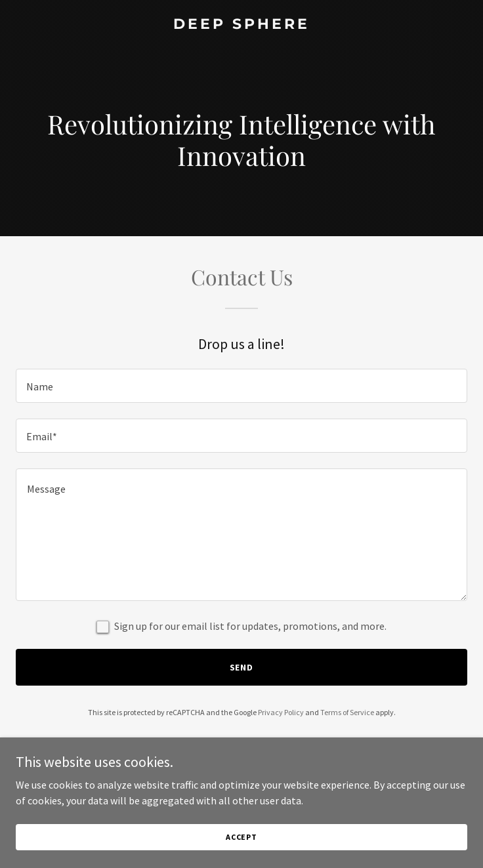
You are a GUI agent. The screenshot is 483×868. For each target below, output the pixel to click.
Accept (241, 837)
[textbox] (241, 386)
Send (242, 667)
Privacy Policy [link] (281, 712)
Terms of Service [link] (347, 712)
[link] (241, 25)
